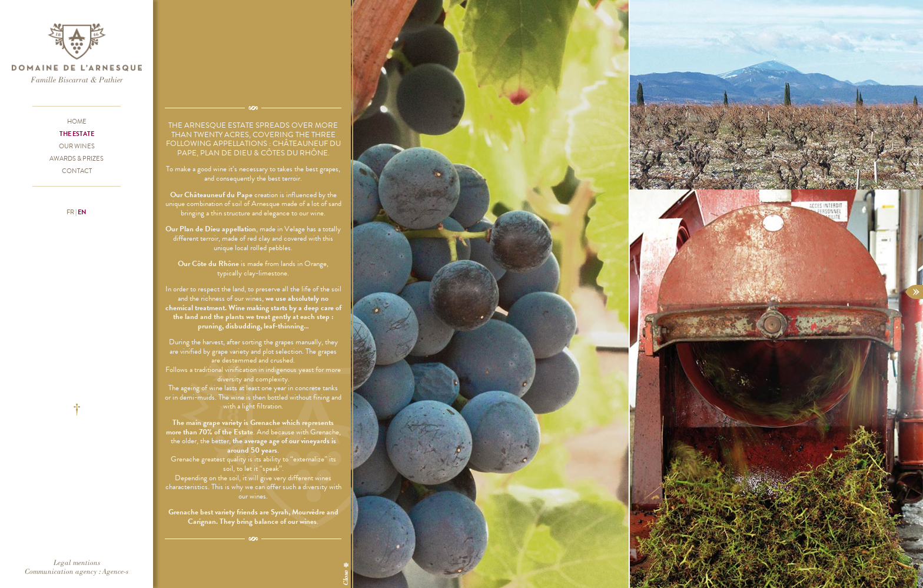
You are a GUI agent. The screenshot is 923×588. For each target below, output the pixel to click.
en (82, 212)
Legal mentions (77, 562)
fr (70, 212)
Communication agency (61, 571)
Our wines (77, 146)
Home (77, 121)
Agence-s (115, 571)
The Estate (77, 134)
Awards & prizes (77, 158)
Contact (77, 171)
